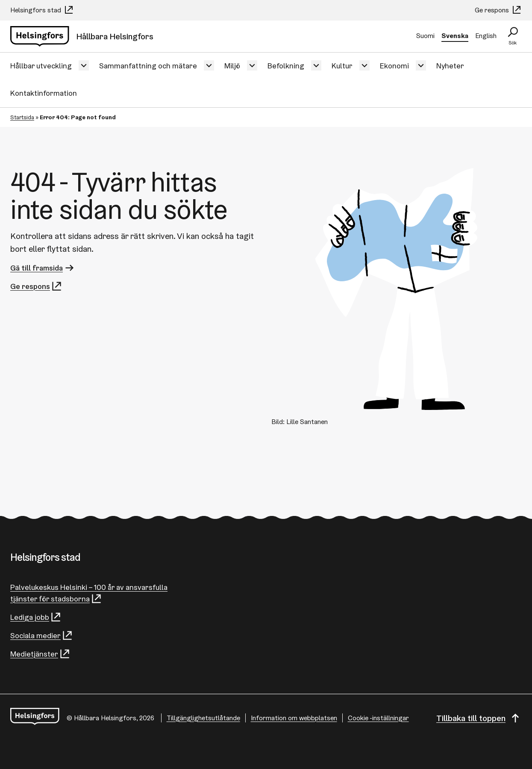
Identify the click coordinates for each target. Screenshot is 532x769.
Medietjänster (40, 654)
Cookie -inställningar (378, 718)
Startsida (22, 117)
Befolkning (286, 66)
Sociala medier (42, 635)
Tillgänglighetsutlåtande (203, 718)
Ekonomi (394, 66)
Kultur (342, 66)
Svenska (455, 36)
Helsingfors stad (42, 10)
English (486, 36)
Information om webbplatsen (294, 718)
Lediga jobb (36, 617)
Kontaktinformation (44, 93)
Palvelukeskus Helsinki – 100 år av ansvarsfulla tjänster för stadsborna (89, 593)
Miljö (232, 66)
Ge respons (498, 10)
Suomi (425, 36)
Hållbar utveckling (41, 66)
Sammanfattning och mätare (148, 66)
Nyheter (450, 66)
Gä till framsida (43, 268)
